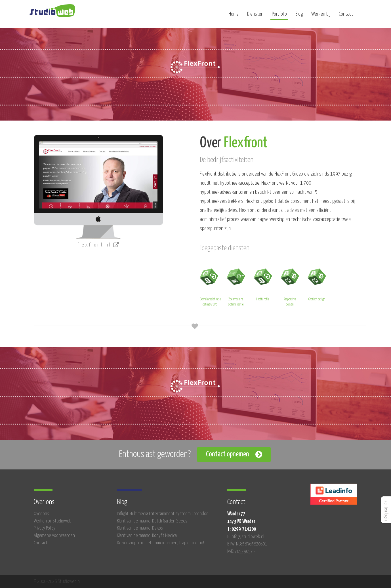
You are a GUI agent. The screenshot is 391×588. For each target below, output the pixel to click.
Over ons (41, 514)
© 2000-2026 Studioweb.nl (57, 582)
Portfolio (279, 16)
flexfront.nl (99, 245)
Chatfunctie (263, 284)
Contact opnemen (228, 454)
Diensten (255, 16)
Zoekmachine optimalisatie (236, 286)
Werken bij (321, 16)
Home (234, 16)
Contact (346, 16)
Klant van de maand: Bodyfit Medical (147, 536)
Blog (299, 16)
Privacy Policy (45, 528)
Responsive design (290, 286)
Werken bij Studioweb (53, 521)
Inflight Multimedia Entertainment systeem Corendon (163, 514)
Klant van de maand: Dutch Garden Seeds (152, 521)
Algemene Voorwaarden (54, 536)
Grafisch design (317, 284)
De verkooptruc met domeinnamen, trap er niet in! (160, 543)
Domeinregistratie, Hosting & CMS (211, 286)
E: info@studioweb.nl (246, 537)
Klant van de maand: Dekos (140, 528)
